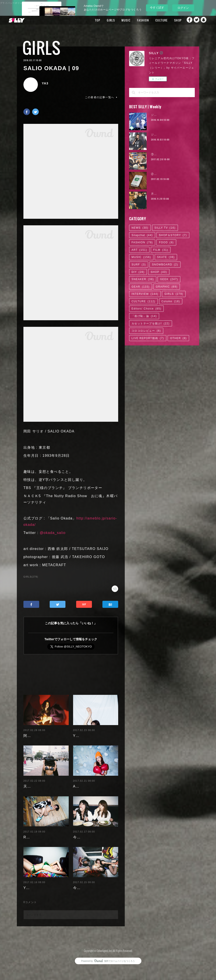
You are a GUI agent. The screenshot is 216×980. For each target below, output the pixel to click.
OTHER (178, 338)
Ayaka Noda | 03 (88, 783)
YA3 (45, 83)
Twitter (195, 20)
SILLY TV (165, 228)
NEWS (140, 228)
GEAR (141, 287)
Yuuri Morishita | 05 (91, 732)
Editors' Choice (146, 309)
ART (139, 250)
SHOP (169, 20)
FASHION (135, 20)
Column (171, 301)
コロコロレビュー (146, 331)
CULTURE (153, 20)
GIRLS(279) (31, 577)
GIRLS (103, 20)
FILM (161, 250)
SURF (139, 265)
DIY (138, 272)
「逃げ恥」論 (144, 316)
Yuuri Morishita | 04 (41, 891)
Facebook (186, 20)
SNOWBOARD (165, 265)
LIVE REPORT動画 (148, 338)
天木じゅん (33, 783)
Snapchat (204, 20)
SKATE (166, 257)
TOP (89, 20)
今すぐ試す (157, 8)
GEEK (169, 279)
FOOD (166, 242)
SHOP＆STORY (173, 235)
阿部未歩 (31, 732)
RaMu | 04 (33, 834)
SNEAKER (143, 279)
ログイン (183, 8)
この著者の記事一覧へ (102, 97)
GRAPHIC (167, 287)
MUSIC (118, 20)
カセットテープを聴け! (151, 324)
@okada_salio (53, 533)
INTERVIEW (145, 294)
